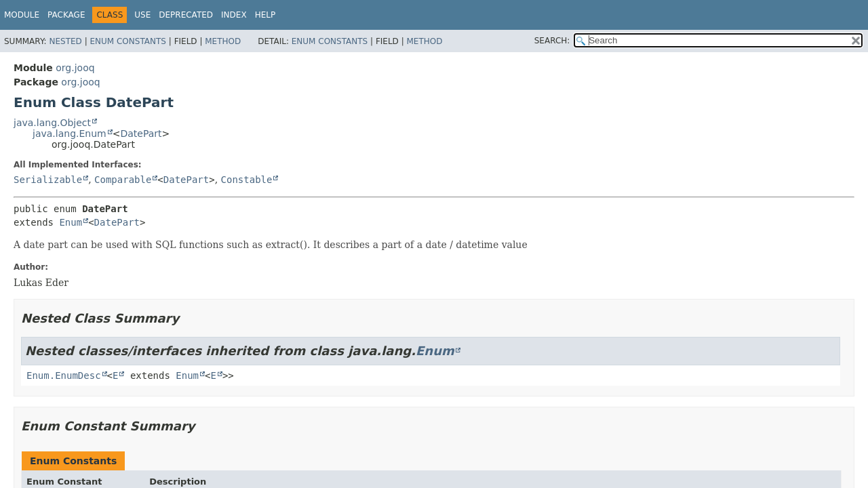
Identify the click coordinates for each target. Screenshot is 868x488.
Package (66, 15)
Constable (247, 180)
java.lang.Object (52, 123)
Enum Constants (127, 41)
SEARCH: (552, 41)
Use (142, 15)
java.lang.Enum (70, 134)
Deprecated (186, 15)
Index (234, 15)
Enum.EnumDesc (64, 375)
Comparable (123, 180)
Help (265, 15)
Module (22, 15)
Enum (71, 222)
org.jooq (75, 68)
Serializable (48, 180)
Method (223, 41)
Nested (65, 41)
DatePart (141, 134)
